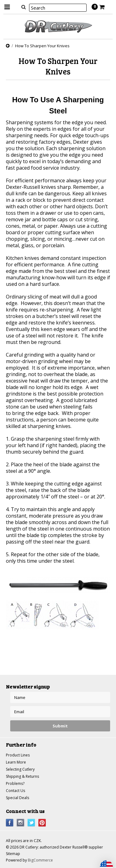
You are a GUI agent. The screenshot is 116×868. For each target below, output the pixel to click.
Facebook (10, 823)
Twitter (31, 823)
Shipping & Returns (22, 776)
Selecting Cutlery (20, 769)
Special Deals (17, 798)
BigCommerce (40, 860)
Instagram (21, 823)
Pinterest (42, 823)
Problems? (15, 783)
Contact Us (15, 791)
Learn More (16, 762)
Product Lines (18, 755)
